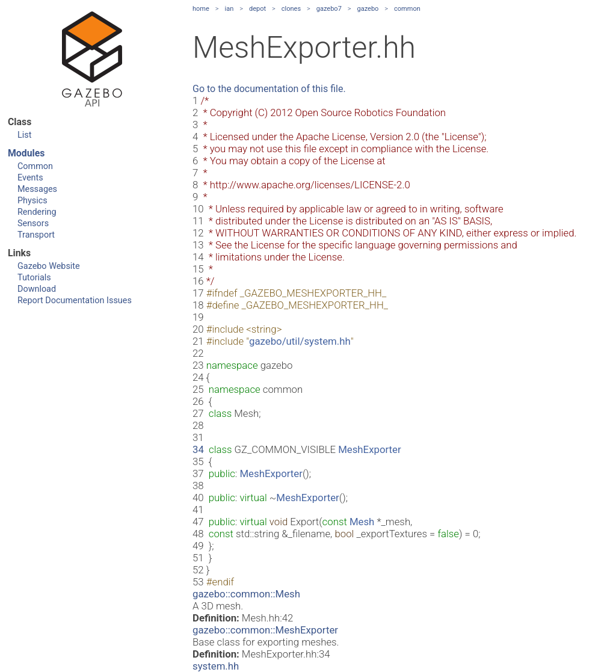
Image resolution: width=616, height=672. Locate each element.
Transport (36, 235)
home (201, 9)
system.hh (216, 666)
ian (229, 9)
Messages (37, 189)
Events (30, 178)
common (407, 9)
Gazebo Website (49, 266)
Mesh (362, 522)
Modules (26, 153)
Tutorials (34, 278)
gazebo (368, 9)
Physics (32, 201)
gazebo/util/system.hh (300, 341)
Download (37, 289)
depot (257, 9)
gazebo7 (329, 9)
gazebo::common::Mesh (246, 594)
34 (198, 449)
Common (35, 166)
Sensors (33, 223)
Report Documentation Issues (75, 301)
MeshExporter (369, 449)
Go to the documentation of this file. (269, 89)
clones (291, 9)
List (24, 135)
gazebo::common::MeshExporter (265, 630)
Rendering (37, 212)
